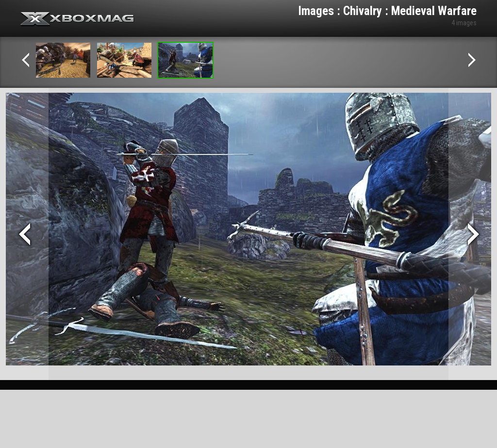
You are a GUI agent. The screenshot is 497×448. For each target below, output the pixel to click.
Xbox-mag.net (77, 19)
